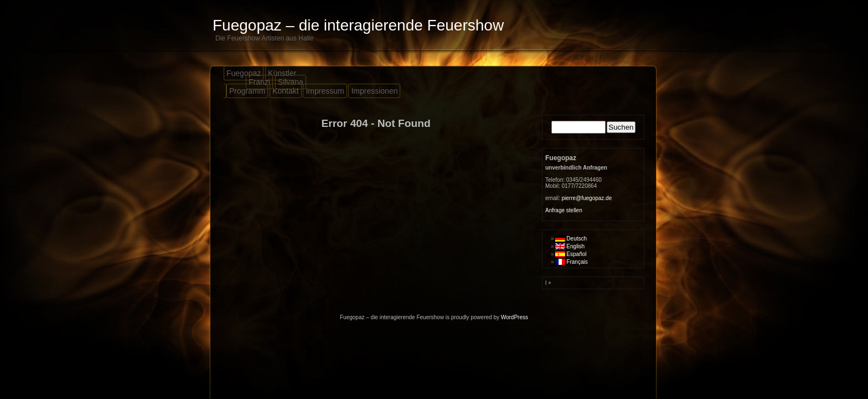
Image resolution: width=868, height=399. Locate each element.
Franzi (259, 82)
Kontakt (285, 91)
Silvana (291, 82)
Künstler (282, 73)
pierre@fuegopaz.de (587, 198)
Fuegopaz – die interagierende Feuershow (358, 25)
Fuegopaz (244, 73)
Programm (247, 91)
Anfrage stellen (564, 210)
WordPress (515, 317)
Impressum (325, 91)
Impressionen (374, 91)
